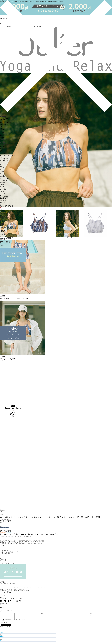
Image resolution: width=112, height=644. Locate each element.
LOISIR (2, 126)
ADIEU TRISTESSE (6, 123)
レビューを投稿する (6, 625)
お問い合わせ (4, 199)
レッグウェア (4, 162)
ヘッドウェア (4, 159)
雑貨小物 (3, 177)
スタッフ (3, 192)
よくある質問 (4, 197)
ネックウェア (4, 161)
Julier (2, 128)
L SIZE (3, 142)
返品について (2, 513)
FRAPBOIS (3, 120)
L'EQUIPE (3, 133)
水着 (1, 157)
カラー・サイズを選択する (5, 527)
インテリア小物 (4, 178)
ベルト (2, 171)
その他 (2, 175)
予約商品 (3, 185)
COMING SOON (6, 140)
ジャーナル (3, 195)
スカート (3, 152)
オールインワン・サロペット (8, 155)
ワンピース (3, 154)
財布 (1, 170)
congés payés (4, 125)
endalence (3, 136)
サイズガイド (8, 564)
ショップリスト (4, 190)
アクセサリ (3, 173)
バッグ (2, 168)
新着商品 (3, 183)
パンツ (2, 150)
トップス (3, 147)
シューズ (3, 166)
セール (2, 186)
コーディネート (4, 188)
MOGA (2, 130)
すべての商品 (4, 118)
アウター (3, 148)
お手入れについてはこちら (5, 603)
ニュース (3, 193)
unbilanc (2, 137)
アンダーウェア (4, 164)
